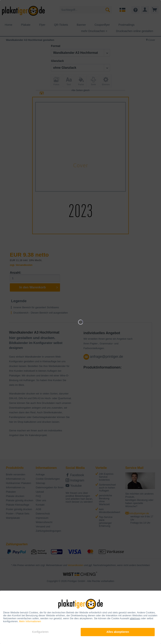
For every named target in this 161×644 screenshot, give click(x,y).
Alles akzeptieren (118, 632)
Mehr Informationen (30, 621)
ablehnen (135, 618)
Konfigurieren (40, 632)
